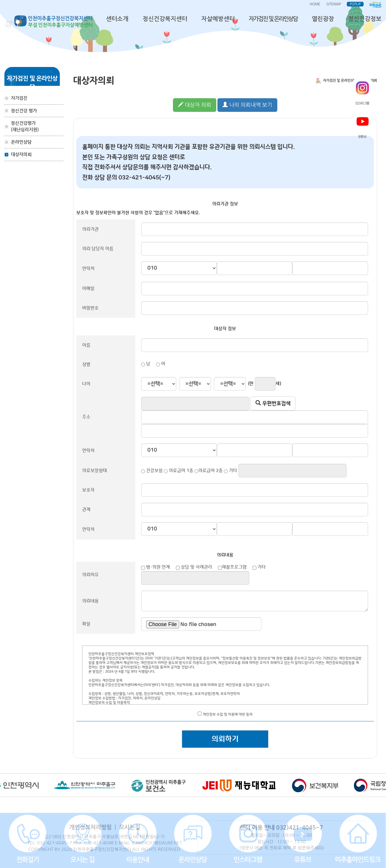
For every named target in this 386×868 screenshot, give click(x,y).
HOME (315, 4)
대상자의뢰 (21, 154)
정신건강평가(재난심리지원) (25, 126)
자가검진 (19, 98)
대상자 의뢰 (195, 105)
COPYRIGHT (41, 849)
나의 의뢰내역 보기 (247, 105)
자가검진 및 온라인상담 (273, 19)
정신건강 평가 (24, 111)
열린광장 (323, 19)
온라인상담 (21, 142)
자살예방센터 (218, 19)
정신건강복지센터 (165, 19)
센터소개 (117, 19)
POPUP (355, 4)
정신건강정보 (365, 19)
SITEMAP (334, 4)
